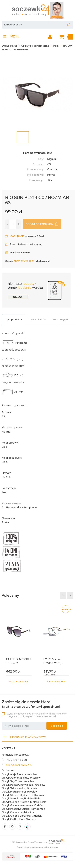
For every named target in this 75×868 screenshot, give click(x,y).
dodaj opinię (43, 261)
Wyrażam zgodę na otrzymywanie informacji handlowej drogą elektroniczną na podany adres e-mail (37, 715)
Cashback (17, 236)
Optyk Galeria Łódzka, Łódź (19, 812)
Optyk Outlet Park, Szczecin (19, 819)
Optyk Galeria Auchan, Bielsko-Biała (24, 802)
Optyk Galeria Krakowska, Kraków (22, 805)
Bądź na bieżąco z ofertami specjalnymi (31, 704)
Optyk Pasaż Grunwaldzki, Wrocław (23, 785)
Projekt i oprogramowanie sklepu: (37, 847)
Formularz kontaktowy (15, 755)
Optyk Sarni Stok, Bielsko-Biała (21, 799)
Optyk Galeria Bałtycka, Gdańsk (22, 816)
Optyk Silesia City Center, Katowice (24, 795)
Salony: (10, 770)
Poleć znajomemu (17, 253)
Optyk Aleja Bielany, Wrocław (19, 774)
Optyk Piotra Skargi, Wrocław (20, 792)
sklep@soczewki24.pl (19, 765)
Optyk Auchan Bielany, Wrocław (21, 778)
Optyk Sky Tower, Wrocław (18, 781)
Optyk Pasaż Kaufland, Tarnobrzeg (24, 809)
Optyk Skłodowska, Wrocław (19, 788)
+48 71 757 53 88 (16, 760)
